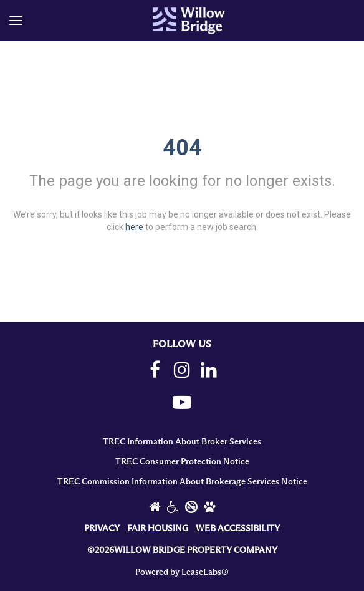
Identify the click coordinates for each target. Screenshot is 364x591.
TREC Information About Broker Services (182, 442)
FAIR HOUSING (158, 529)
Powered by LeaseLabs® (182, 572)
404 (182, 148)
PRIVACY (102, 529)
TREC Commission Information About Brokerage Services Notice (182, 482)
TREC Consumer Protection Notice (182, 462)
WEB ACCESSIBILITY (238, 529)
